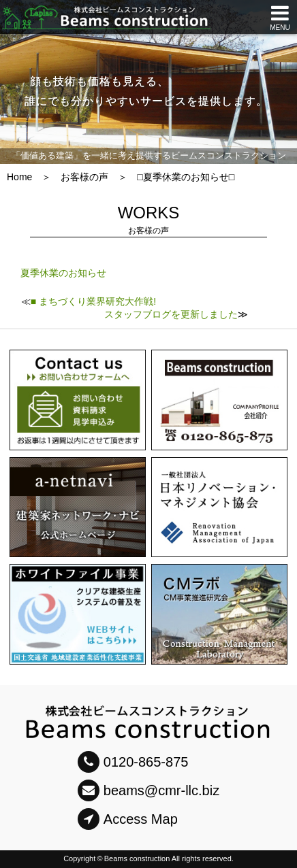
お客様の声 (84, 177)
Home (19, 177)
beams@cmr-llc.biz (148, 790)
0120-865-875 (133, 762)
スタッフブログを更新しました (171, 314)
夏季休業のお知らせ (63, 273)
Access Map (128, 819)
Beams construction (137, 858)
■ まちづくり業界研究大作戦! (93, 301)
